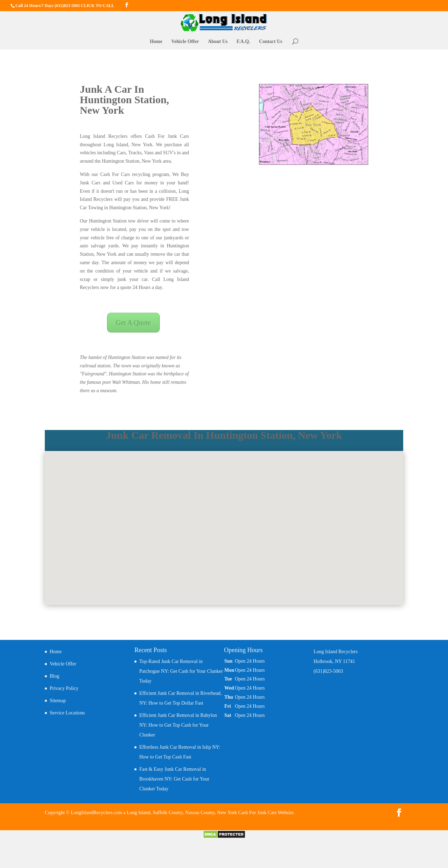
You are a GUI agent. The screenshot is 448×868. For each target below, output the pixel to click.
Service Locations (67, 713)
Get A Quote (133, 323)
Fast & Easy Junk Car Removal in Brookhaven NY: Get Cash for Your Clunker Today (174, 779)
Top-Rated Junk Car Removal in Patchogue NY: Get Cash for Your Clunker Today (181, 671)
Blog (54, 676)
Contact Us (271, 42)
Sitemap (58, 701)
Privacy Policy (64, 688)
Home (156, 42)
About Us (218, 42)
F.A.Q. (243, 42)
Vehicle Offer (185, 42)
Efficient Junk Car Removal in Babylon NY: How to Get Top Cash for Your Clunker (178, 725)
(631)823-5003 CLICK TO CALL (85, 6)
